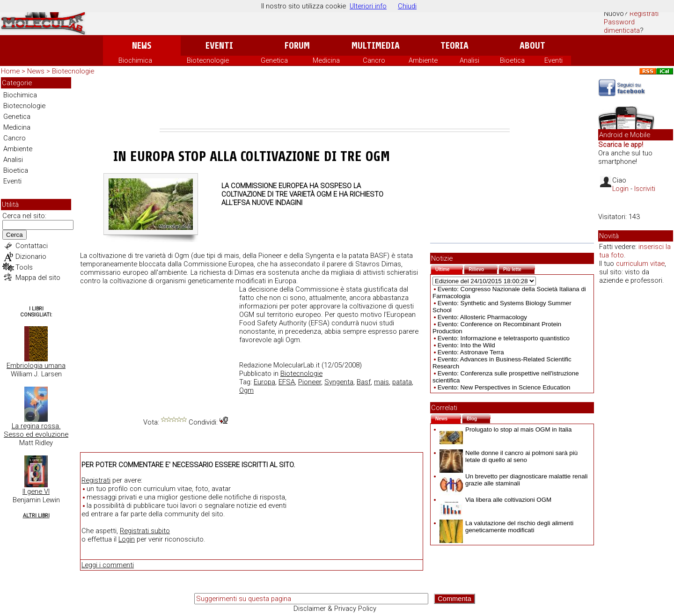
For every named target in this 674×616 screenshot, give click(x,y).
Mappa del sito (38, 278)
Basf (364, 382)
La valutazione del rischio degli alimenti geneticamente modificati (506, 527)
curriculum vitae (640, 264)
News (142, 46)
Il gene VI (36, 491)
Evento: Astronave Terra (471, 352)
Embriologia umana (36, 366)
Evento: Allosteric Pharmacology (482, 317)
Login (127, 539)
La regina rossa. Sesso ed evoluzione (36, 430)
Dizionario (31, 257)
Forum (297, 46)
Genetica (274, 60)
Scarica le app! (621, 145)
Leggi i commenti (108, 565)
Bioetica (512, 60)
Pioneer (310, 382)
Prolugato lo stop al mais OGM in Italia (505, 429)
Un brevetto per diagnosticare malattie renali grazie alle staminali (514, 480)
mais (381, 382)
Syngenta (339, 382)
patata (402, 382)
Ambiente (423, 60)
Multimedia (376, 46)
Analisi (469, 60)
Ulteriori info (368, 6)
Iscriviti (645, 189)
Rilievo (483, 268)
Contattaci (32, 246)
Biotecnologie (208, 60)
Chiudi (407, 6)
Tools (24, 267)
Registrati (644, 14)
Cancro (374, 60)
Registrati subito (145, 531)
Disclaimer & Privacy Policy (335, 609)
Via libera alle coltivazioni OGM (495, 500)
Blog (479, 418)
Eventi (219, 46)
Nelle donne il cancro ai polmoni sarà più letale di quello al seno (509, 456)
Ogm (246, 390)
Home (10, 71)
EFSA (287, 382)
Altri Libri (36, 516)
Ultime (449, 268)
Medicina (326, 60)
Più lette (519, 268)
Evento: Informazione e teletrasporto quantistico (504, 338)
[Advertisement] (335, 103)
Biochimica (135, 60)
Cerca (15, 235)
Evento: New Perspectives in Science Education (504, 387)
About (532, 46)
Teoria (454, 46)
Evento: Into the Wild (466, 345)
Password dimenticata (622, 26)
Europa (264, 382)
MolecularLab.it (297, 365)
